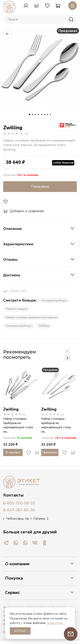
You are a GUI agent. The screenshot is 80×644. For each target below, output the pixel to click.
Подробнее (55, 623)
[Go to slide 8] (51, 115)
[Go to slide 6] (45, 115)
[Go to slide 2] (33, 115)
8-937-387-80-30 (19, 510)
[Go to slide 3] (36, 115)
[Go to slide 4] (39, 115)
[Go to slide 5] (42, 115)
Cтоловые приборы (19, 326)
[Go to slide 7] (48, 115)
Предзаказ (40, 187)
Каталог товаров (17, 309)
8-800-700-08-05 (19, 503)
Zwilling (44, 326)
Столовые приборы (54, 300)
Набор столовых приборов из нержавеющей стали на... (18, 425)
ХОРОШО (20, 631)
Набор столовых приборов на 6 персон (31, 317)
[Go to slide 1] (30, 115)
